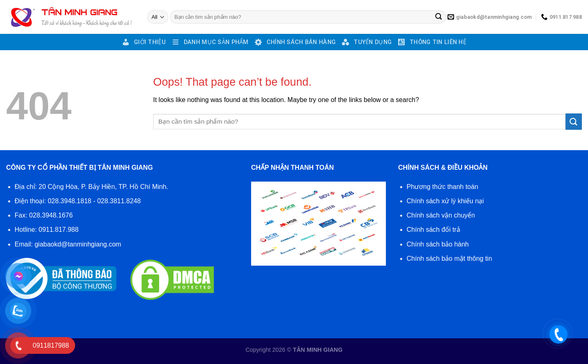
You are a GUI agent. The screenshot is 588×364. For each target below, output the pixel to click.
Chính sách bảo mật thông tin (449, 259)
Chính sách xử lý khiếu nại (445, 201)
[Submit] (439, 17)
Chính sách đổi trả (433, 230)
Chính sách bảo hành (438, 244)
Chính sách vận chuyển (441, 215)
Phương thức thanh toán (442, 187)
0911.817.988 (59, 230)
